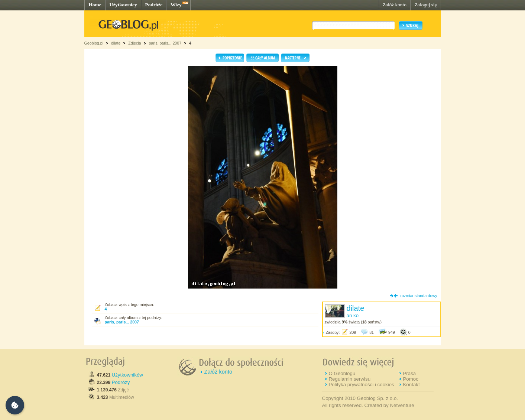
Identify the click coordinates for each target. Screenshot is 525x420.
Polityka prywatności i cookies (361, 385)
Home (95, 5)
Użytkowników (127, 375)
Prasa (409, 373)
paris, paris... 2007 (165, 43)
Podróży (121, 382)
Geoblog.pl (94, 43)
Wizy (176, 5)
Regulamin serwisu (349, 379)
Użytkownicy (123, 5)
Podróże (154, 5)
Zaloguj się (426, 5)
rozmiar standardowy (419, 296)
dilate (116, 43)
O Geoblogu (342, 373)
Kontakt (411, 385)
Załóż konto (395, 5)
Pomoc (410, 379)
